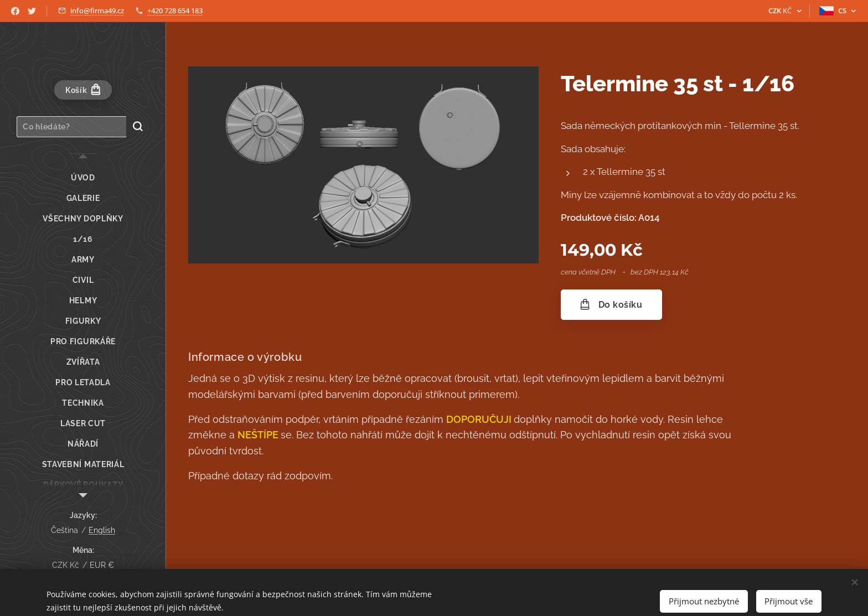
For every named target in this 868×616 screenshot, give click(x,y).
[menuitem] (83, 178)
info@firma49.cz (97, 11)
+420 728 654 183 (175, 11)
